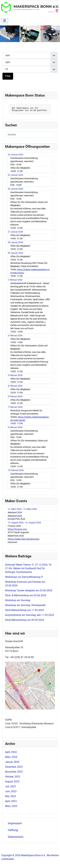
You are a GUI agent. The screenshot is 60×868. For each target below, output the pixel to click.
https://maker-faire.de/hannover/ (24, 539)
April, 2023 (11, 801)
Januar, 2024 (12, 762)
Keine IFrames (30, 108)
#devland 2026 (15, 516)
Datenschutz (16, 837)
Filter (8, 76)
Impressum (15, 823)
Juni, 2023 (11, 791)
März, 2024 (11, 757)
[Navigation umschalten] (5, 21)
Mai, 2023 (10, 796)
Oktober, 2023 (13, 777)
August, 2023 (12, 782)
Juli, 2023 (10, 786)
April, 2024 (11, 752)
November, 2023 (14, 772)
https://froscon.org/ (17, 529)
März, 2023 (11, 806)
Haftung (13, 830)
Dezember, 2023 (14, 767)
